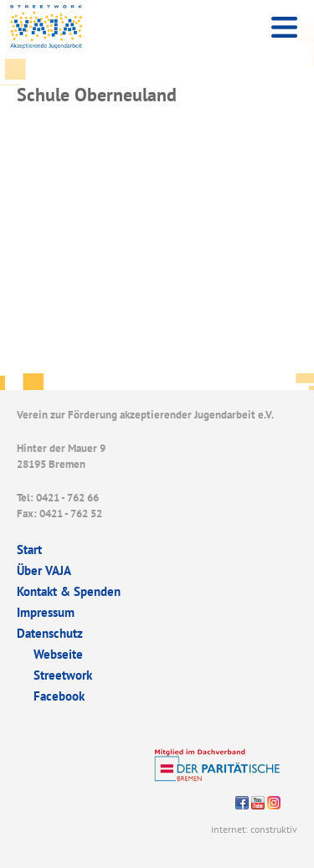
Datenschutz (50, 633)
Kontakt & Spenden (69, 591)
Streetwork (63, 675)
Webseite (58, 654)
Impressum (46, 612)
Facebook (59, 696)
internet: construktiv (254, 829)
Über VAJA (44, 570)
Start (29, 550)
